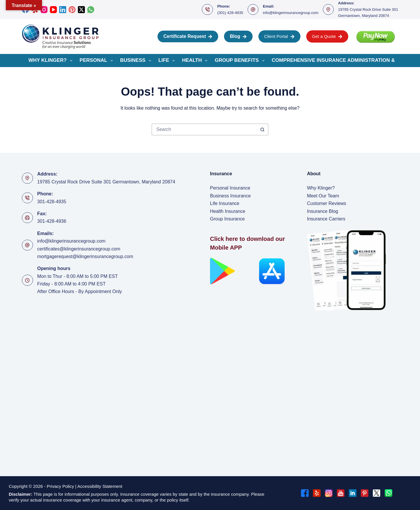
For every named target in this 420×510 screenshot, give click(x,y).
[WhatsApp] (91, 10)
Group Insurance (227, 219)
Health (196, 61)
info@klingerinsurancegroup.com (290, 13)
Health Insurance (228, 211)
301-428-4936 (52, 221)
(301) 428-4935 (230, 13)
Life (168, 61)
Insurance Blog (323, 211)
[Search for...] (204, 129)
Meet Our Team (323, 196)
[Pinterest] (72, 10)
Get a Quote (327, 36)
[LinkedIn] (63, 10)
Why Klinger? (52, 61)
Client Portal (279, 36)
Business (137, 61)
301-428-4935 (52, 202)
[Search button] (262, 129)
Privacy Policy (60, 486)
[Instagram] (44, 10)
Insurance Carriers (326, 219)
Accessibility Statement (100, 486)
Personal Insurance (230, 188)
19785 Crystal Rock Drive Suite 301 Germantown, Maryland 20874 (106, 182)
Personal (97, 61)
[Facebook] (305, 493)
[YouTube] (53, 10)
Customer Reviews (327, 203)
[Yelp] (317, 493)
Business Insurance (230, 196)
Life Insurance (225, 203)
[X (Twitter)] (81, 10)
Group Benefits (241, 61)
